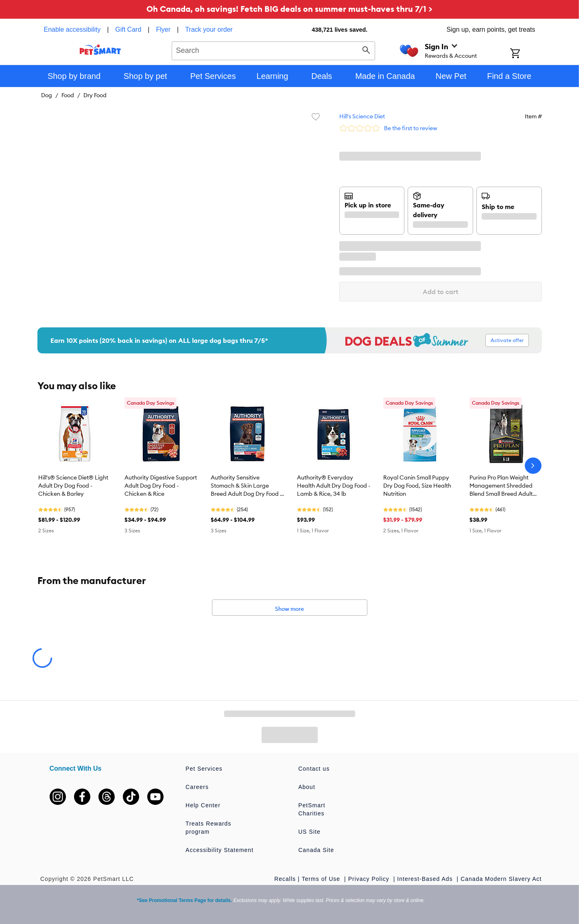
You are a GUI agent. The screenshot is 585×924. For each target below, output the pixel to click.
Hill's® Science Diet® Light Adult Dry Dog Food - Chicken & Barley (73, 486)
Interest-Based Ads (426, 879)
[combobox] (274, 50)
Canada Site (316, 850)
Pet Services (204, 769)
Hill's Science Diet (362, 116)
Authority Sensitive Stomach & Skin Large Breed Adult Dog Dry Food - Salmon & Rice (246, 486)
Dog (47, 95)
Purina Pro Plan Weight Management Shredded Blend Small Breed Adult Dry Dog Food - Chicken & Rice (503, 486)
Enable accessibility (72, 29)
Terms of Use (322, 879)
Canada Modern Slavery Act (501, 879)
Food (68, 95)
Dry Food (95, 95)
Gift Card (128, 29)
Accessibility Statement (219, 850)
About (307, 787)
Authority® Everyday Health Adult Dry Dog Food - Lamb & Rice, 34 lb (334, 486)
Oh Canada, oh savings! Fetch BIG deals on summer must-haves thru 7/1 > (289, 9)
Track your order (209, 29)
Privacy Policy (370, 879)
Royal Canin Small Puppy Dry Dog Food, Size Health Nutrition (417, 486)
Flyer (163, 29)
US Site (309, 832)
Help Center (203, 805)
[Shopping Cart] (526, 54)
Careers (197, 787)
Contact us (314, 769)
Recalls (285, 879)
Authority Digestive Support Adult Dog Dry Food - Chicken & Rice (161, 486)
